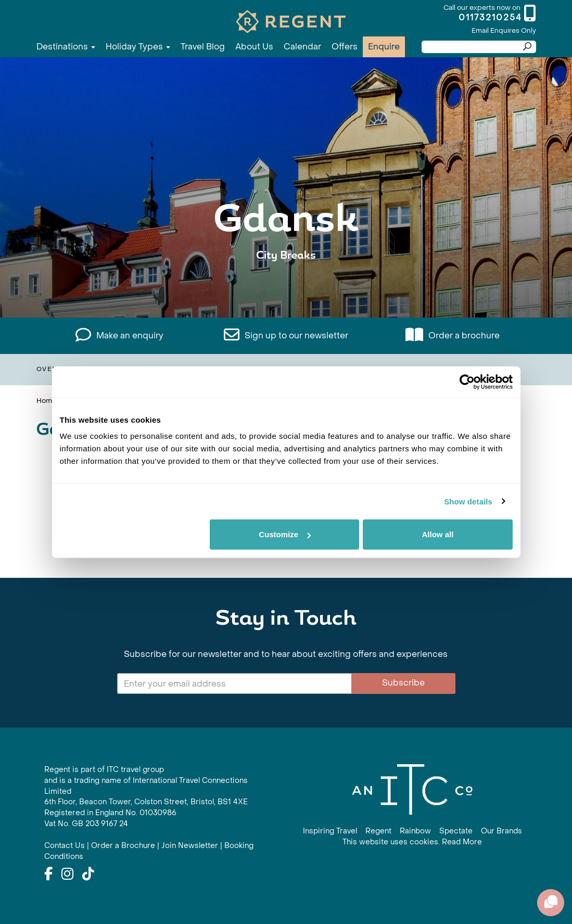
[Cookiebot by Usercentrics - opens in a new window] (467, 382)
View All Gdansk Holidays (286, 288)
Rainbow (415, 831)
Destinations (66, 47)
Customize (285, 534)
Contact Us (65, 846)
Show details (468, 501)
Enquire (384, 47)
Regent (378, 831)
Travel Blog (203, 47)
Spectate (456, 831)
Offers (345, 47)
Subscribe (403, 683)
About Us (254, 47)
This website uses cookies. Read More (412, 842)
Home (46, 401)
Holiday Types (138, 47)
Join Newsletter (190, 846)
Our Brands (501, 831)
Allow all (438, 534)
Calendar (302, 47)
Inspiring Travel (330, 831)
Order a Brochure (123, 846)
